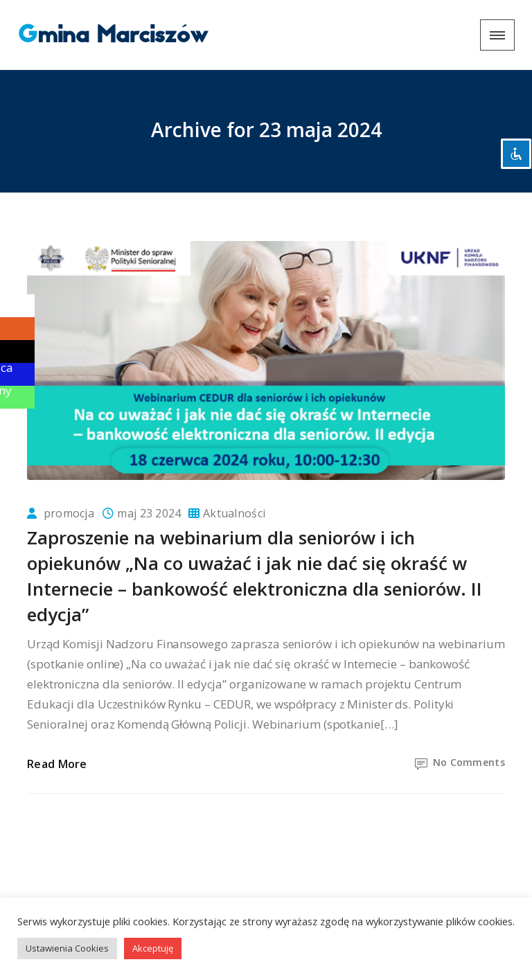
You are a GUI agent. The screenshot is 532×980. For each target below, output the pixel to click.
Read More (57, 764)
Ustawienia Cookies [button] (67, 948)
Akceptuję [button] (153, 948)
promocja (69, 513)
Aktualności (234, 513)
